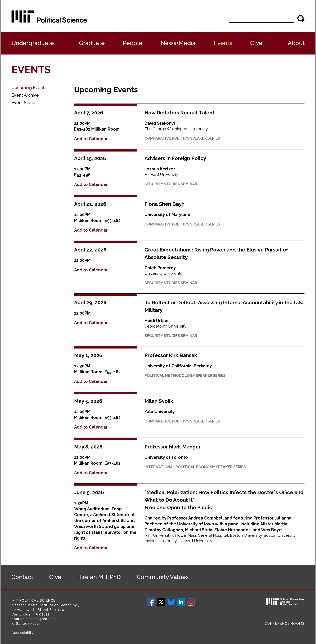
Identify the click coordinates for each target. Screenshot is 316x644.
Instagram (191, 602)
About (296, 43)
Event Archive (25, 95)
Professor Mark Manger (173, 447)
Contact (22, 577)
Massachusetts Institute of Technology (46, 605)
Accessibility (23, 633)
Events (223, 43)
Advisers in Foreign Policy (175, 158)
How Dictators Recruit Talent (179, 113)
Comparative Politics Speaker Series (182, 138)
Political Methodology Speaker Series (185, 375)
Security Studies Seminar (171, 184)
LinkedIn (181, 602)
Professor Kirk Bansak (171, 355)
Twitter (161, 602)
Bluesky (171, 602)
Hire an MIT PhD (99, 577)
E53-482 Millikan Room (97, 129)
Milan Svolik (159, 401)
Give (256, 43)
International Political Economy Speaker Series (195, 467)
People (133, 43)
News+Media (178, 43)
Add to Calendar (91, 139)
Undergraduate (33, 43)
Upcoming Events (29, 88)
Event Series (24, 103)
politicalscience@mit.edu (33, 619)
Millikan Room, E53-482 (97, 220)
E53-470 (57, 610)
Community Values (163, 577)
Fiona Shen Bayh (164, 204)
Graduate (92, 43)
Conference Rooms (284, 624)
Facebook (151, 602)
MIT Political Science (34, 601)
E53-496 (82, 175)
